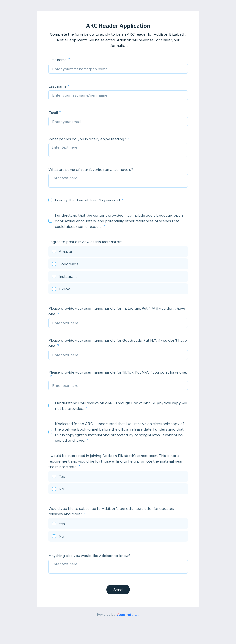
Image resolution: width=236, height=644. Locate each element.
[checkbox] (50, 200)
